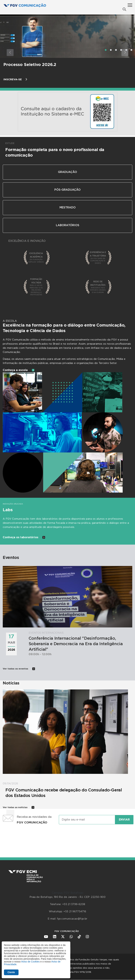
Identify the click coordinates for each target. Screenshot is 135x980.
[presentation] (68, 838)
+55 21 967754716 (75, 912)
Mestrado (68, 208)
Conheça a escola (19, 370)
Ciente (11, 972)
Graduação (67, 172)
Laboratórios (68, 225)
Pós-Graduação (67, 190)
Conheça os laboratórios (24, 537)
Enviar (124, 820)
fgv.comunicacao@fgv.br (72, 919)
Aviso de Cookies (30, 962)
